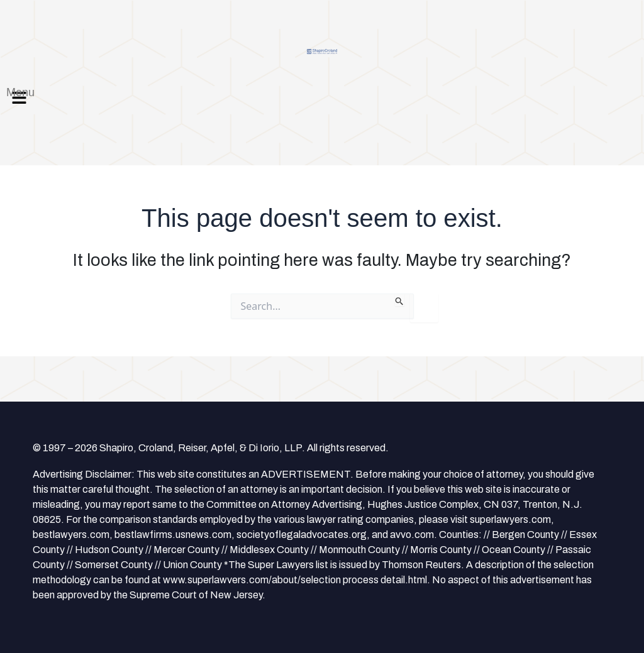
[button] (322, 97)
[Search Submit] (400, 300)
